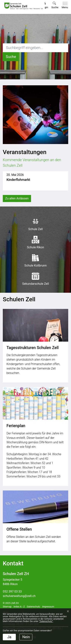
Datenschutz (33, 607)
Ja (9, 637)
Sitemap (7, 607)
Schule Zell (35, 224)
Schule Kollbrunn (35, 261)
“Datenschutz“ (46, 621)
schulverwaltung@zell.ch (19, 596)
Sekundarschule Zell (35, 279)
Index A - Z (19, 607)
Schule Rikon (35, 242)
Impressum (48, 607)
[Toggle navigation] (64, 5)
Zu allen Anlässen (17, 198)
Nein (26, 637)
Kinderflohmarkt (18, 180)
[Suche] (11, 57)
